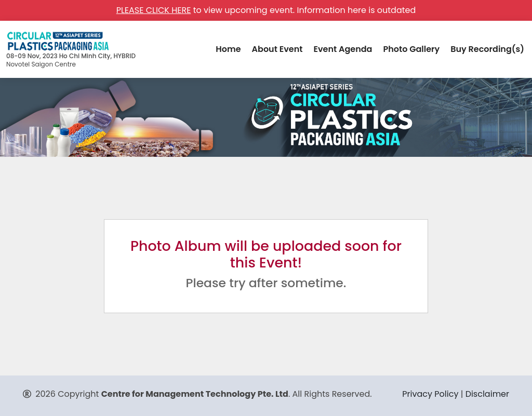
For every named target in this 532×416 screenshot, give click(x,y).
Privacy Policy (430, 394)
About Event (277, 49)
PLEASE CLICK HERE (154, 10)
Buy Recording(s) (487, 49)
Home (228, 49)
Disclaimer (487, 394)
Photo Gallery (411, 49)
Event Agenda (343, 49)
